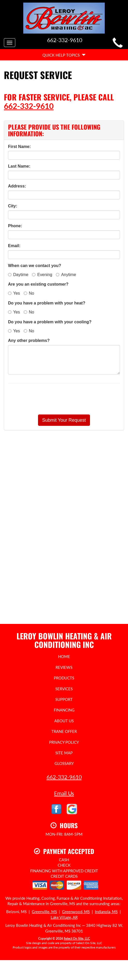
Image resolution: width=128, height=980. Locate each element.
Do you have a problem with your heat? (47, 303)
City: (13, 206)
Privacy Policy (64, 742)
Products (64, 678)
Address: (17, 186)
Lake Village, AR (64, 917)
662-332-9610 (29, 106)
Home (64, 656)
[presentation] (82, 399)
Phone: (15, 226)
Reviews (64, 667)
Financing (64, 710)
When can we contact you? (35, 266)
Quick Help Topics (64, 55)
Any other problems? (29, 340)
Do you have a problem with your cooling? (50, 322)
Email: (14, 246)
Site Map (64, 753)
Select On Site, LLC (77, 939)
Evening (42, 275)
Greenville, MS (44, 912)
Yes (14, 293)
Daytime (18, 275)
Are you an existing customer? (38, 284)
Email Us (64, 793)
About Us (64, 721)
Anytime (66, 275)
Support (64, 699)
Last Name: (19, 166)
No (29, 293)
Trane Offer (64, 731)
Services (64, 689)
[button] (64, 420)
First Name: (19, 147)
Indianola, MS (106, 912)
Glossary (64, 763)
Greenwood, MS (76, 912)
